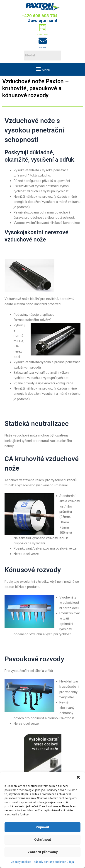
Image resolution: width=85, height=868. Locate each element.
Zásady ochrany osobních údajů (54, 862)
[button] (78, 777)
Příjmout (42, 827)
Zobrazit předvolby (43, 852)
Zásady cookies (21, 862)
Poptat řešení (43, 35)
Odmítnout (43, 840)
